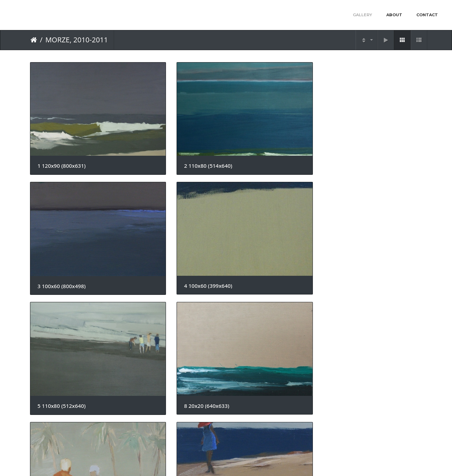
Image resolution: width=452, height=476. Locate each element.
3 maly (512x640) (361, 222)
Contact (427, 15)
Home (34, 40)
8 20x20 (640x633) (161, 222)
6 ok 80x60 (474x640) (366, 311)
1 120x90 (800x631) (61, 134)
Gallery (362, 15)
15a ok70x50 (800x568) (267, 399)
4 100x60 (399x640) (363, 134)
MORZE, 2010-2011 (76, 40)
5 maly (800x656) (260, 311)
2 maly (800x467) (59, 311)
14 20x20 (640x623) (162, 399)
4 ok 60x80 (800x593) (164, 311)
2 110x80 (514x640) (162, 134)
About (394, 15)
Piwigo (241, 461)
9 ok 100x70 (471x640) (65, 399)
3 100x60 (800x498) (263, 134)
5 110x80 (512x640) (61, 222)
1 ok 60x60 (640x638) (265, 222)
